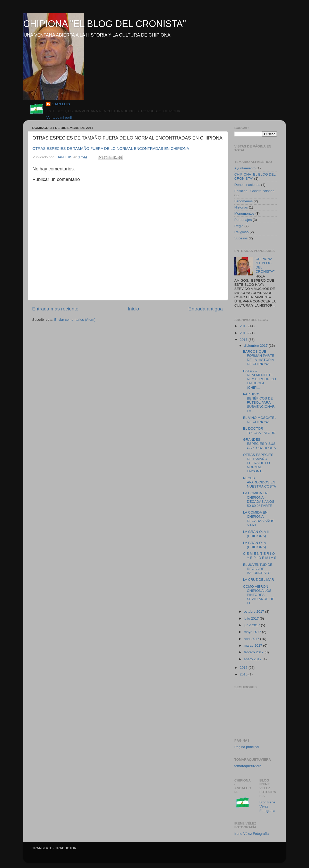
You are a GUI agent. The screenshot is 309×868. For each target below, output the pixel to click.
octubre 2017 (255, 611)
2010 (244, 674)
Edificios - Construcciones (254, 191)
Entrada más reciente (55, 309)
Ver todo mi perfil (59, 118)
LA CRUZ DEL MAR (259, 580)
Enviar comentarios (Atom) (75, 320)
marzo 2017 (254, 645)
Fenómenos (243, 201)
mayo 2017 (253, 632)
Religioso (242, 232)
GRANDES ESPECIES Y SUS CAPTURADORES (260, 444)
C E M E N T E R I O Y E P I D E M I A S (260, 556)
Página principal (247, 747)
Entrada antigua (206, 309)
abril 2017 (252, 639)
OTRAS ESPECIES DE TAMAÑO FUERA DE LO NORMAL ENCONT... (258, 463)
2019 (244, 326)
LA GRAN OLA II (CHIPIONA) (256, 534)
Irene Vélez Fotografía (252, 834)
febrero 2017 (254, 652)
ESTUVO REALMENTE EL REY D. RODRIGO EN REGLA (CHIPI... (260, 379)
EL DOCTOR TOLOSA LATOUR (259, 431)
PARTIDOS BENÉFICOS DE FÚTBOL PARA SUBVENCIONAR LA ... (259, 403)
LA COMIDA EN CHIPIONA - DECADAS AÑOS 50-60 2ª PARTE (259, 499)
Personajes (243, 220)
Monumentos (244, 214)
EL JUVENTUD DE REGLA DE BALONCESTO (258, 569)
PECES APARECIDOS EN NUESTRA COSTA (260, 482)
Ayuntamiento (245, 168)
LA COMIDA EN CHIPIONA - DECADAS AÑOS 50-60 (259, 519)
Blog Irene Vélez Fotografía (268, 806)
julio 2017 (252, 618)
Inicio (133, 309)
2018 (244, 333)
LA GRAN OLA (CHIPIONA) (255, 545)
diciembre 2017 (256, 346)
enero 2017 (253, 659)
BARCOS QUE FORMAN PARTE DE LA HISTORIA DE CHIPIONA (259, 358)
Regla (239, 226)
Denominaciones (247, 185)
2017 (244, 340)
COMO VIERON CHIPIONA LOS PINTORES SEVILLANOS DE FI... (259, 595)
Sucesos (241, 238)
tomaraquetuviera (248, 766)
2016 (244, 668)
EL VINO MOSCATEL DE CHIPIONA (260, 420)
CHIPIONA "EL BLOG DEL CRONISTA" (105, 24)
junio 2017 (252, 625)
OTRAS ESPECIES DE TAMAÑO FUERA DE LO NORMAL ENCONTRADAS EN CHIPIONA (111, 149)
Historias (241, 207)
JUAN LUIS (61, 104)
